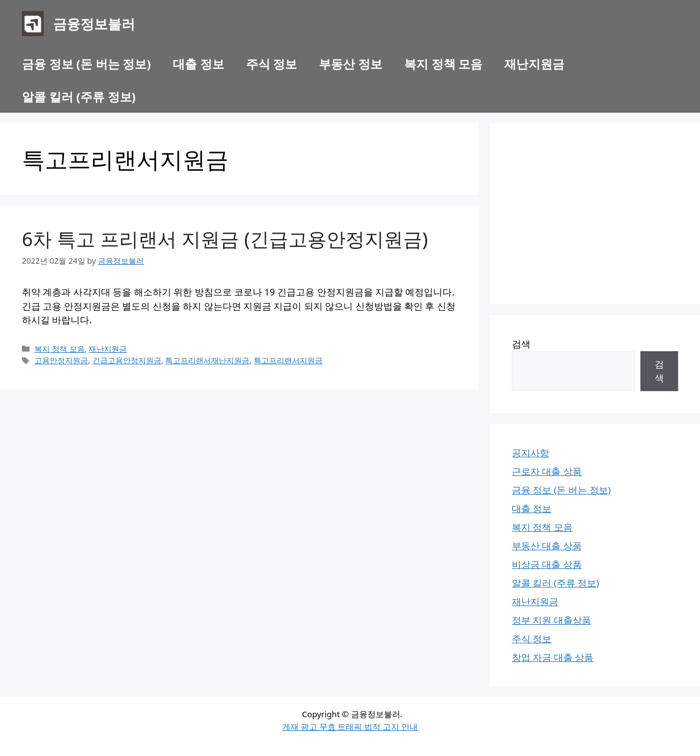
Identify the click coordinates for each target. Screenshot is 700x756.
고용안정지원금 (61, 360)
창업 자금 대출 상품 (553, 657)
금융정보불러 (94, 24)
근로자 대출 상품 (547, 471)
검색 (521, 344)
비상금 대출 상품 (547, 564)
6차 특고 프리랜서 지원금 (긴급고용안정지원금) (225, 239)
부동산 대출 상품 (547, 546)
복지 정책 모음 (443, 63)
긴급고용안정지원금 (127, 360)
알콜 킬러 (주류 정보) (79, 96)
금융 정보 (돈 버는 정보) (86, 63)
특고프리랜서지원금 (288, 360)
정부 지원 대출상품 (552, 620)
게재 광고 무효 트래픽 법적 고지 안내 (350, 726)
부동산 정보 (351, 63)
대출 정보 (199, 63)
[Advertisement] (595, 214)
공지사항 (530, 453)
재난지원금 (534, 63)
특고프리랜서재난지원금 (207, 360)
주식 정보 (272, 63)
